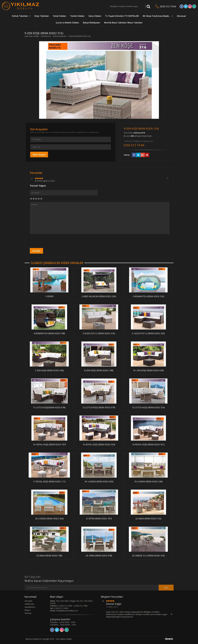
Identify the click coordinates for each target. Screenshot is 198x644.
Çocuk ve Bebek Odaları (67, 23)
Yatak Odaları (60, 16)
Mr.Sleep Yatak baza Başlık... (157, 16)
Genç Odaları (95, 16)
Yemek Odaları (77, 16)
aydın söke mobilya (32, 36)
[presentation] (49, 241)
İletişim (28, 610)
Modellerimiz (46, 36)
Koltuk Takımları (20, 16)
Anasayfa (28, 601)
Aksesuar (181, 16)
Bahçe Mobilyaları (92, 23)
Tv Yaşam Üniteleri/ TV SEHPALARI (122, 16)
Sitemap (28, 613)
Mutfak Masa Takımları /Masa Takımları (123, 23)
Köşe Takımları (42, 16)
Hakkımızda (29, 604)
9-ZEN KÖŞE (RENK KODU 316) (80, 36)
